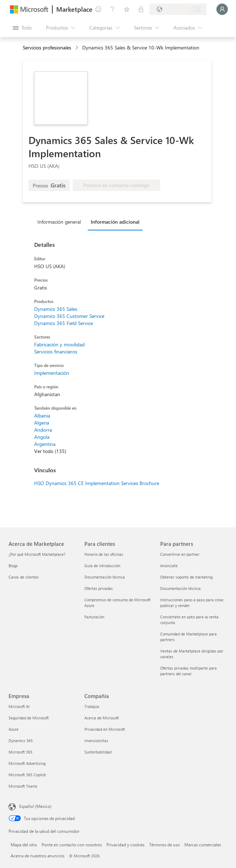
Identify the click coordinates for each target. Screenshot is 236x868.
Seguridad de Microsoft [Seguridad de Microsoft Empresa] (29, 718)
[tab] (61, 222)
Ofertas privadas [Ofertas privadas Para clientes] (99, 588)
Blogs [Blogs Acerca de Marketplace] (13, 566)
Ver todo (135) (50, 451)
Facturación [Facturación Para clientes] (94, 617)
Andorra (43, 430)
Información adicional (115, 222)
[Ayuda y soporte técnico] (112, 9)
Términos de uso (164, 845)
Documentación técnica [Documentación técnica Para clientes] (105, 577)
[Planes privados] (141, 9)
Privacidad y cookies (125, 845)
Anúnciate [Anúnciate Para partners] (169, 566)
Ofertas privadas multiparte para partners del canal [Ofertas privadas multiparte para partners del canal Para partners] (188, 671)
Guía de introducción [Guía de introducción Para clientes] (102, 566)
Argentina (45, 444)
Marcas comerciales (203, 845)
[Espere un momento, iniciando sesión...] (222, 9)
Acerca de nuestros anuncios (38, 856)
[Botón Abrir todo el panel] (22, 28)
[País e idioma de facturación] (178, 9)
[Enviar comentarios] (98, 9)
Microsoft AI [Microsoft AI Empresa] (19, 706)
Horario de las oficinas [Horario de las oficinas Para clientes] (104, 554)
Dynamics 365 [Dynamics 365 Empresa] (21, 741)
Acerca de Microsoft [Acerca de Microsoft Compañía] (102, 718)
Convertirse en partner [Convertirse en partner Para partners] (180, 554)
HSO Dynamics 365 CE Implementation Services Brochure (97, 483)
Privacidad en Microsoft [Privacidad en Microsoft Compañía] (105, 729)
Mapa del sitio (24, 845)
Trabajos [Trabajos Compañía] (92, 706)
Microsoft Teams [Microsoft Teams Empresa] (23, 786)
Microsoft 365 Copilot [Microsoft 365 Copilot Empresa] (27, 775)
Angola (42, 437)
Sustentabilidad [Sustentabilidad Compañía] (98, 752)
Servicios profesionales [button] (47, 47)
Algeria (42, 423)
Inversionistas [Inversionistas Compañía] (96, 741)
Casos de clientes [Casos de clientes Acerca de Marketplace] (24, 577)
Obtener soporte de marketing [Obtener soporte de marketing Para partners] (186, 577)
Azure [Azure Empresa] (14, 729)
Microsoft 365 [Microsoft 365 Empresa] (20, 752)
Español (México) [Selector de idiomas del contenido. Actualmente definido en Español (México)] (35, 806)
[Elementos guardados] (127, 9)
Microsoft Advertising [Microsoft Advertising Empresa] (27, 763)
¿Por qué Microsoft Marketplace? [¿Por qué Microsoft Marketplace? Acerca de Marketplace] (37, 554)
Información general (59, 222)
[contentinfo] (77, 48)
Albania (42, 416)
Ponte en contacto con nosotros (72, 845)
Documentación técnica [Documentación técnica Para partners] (180, 588)
